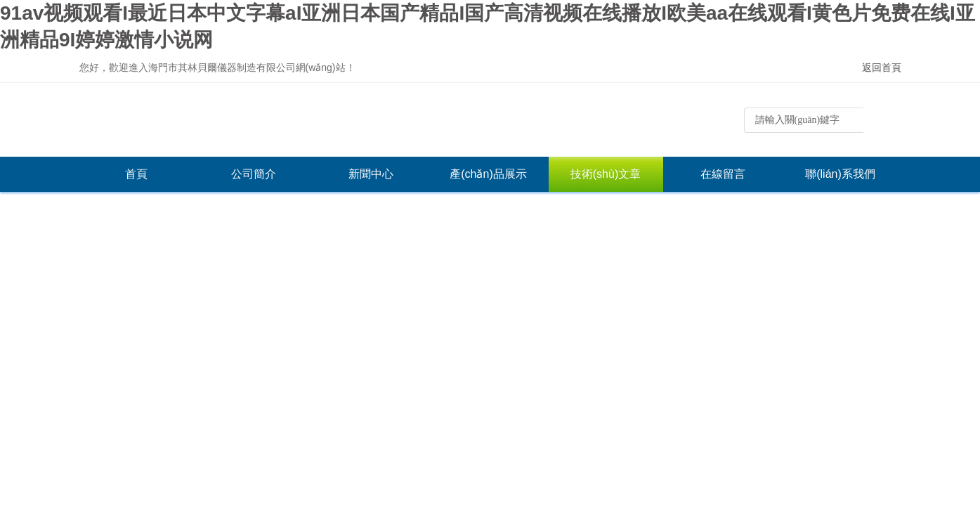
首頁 (136, 174)
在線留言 (723, 174)
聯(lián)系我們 (840, 174)
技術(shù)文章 (606, 174)
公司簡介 (254, 174)
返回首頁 (882, 67)
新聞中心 (371, 174)
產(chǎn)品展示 (488, 174)
